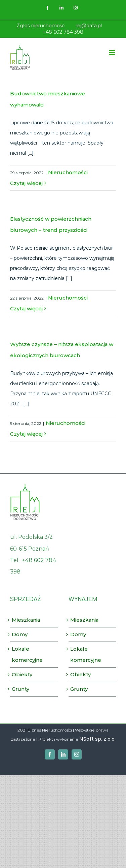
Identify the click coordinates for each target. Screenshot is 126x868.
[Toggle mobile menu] (112, 53)
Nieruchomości (68, 172)
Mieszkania (26, 620)
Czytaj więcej (26, 183)
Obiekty (22, 674)
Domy (20, 634)
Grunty (20, 689)
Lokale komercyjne (27, 654)
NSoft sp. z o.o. (97, 739)
